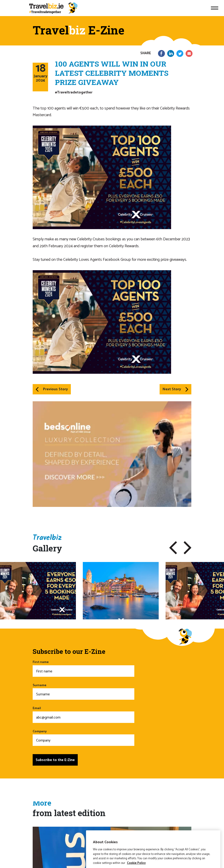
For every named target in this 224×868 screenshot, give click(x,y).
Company (83, 737)
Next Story (175, 389)
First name (83, 668)
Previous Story (52, 389)
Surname (83, 691)
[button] (173, 548)
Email (83, 714)
